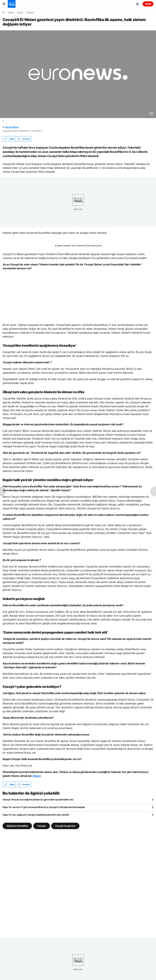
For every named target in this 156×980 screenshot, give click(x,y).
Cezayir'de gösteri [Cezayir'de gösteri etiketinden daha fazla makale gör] (65, 826)
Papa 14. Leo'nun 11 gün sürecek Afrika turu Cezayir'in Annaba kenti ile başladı (44, 807)
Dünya (20, 13)
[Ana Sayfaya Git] (12, 4)
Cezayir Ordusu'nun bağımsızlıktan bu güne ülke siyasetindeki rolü (38, 799)
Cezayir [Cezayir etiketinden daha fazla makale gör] (42, 826)
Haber (11, 13)
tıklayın (37, 776)
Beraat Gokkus (12, 127)
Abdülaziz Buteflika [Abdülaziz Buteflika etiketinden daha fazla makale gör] (17, 826)
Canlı (148, 4)
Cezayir (30, 13)
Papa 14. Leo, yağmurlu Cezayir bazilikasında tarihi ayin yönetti (36, 815)
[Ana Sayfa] (4, 12)
